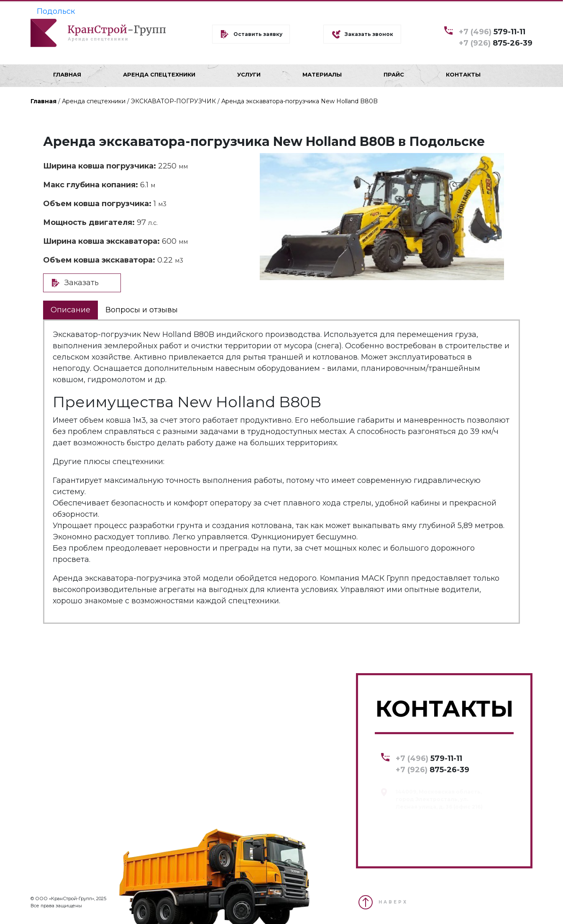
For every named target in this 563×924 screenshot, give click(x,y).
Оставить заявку (258, 34)
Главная (44, 101)
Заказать (82, 283)
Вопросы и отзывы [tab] (142, 310)
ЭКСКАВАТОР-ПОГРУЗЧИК (173, 101)
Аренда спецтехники (94, 101)
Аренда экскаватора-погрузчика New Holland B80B (299, 101)
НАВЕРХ (393, 902)
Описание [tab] (70, 310)
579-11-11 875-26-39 (496, 37)
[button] (497, 161)
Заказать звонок (369, 34)
